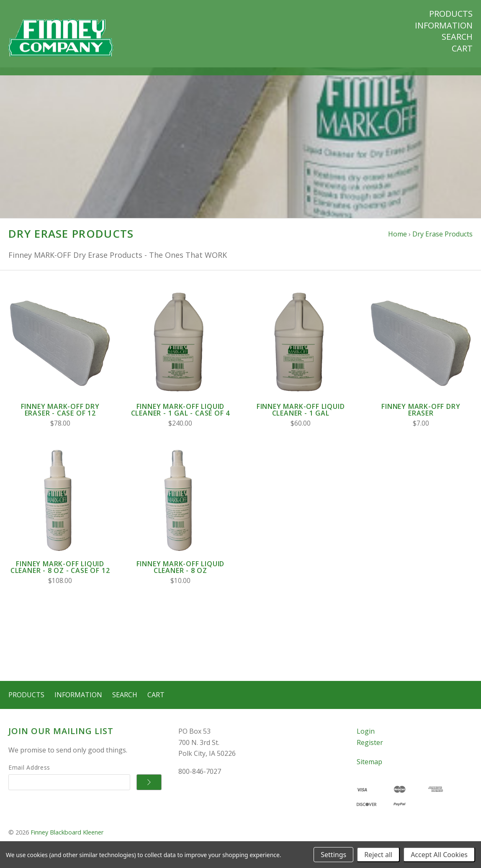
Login (366, 739)
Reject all (378, 855)
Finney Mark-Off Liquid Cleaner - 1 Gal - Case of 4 (181, 418)
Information (444, 26)
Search (457, 37)
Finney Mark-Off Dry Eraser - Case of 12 (60, 418)
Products (451, 14)
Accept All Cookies (439, 855)
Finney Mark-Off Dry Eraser (421, 418)
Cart (462, 49)
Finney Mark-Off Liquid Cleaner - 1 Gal (301, 418)
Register (370, 750)
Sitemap (369, 770)
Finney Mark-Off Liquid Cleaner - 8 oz (181, 575)
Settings (333, 855)
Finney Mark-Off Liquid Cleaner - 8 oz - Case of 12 (60, 575)
